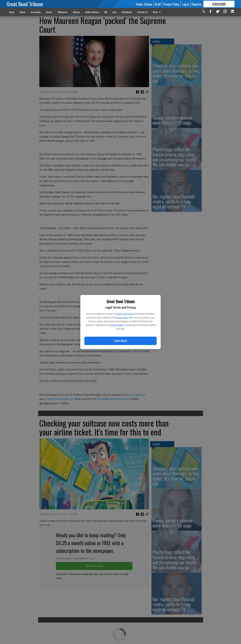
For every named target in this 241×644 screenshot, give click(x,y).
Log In (186, 4)
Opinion (76, 12)
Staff (158, 4)
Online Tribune (144, 4)
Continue (120, 341)
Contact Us (142, 12)
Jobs (114, 12)
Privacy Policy (122, 317)
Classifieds (127, 12)
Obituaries (63, 12)
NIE (106, 12)
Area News (36, 12)
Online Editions (92, 12)
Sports (49, 12)
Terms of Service (126, 314)
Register (197, 4)
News (12, 12)
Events (23, 12)
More (157, 12)
